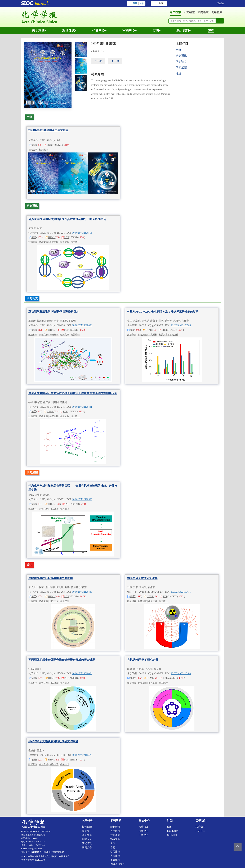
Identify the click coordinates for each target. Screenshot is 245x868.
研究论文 (181, 62)
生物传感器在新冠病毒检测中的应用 (51, 578)
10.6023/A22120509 (181, 325)
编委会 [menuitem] (86, 831)
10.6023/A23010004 (82, 673)
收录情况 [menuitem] (87, 835)
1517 (50, 852)
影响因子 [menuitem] (87, 839)
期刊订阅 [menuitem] (172, 835)
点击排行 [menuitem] (115, 856)
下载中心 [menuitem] (144, 835)
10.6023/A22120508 (82, 499)
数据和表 (33, 242)
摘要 (34, 145)
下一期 (115, 61)
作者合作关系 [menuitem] (118, 864)
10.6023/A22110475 (82, 755)
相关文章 (33, 150)
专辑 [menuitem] (113, 843)
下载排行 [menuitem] (115, 860)
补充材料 (54, 242)
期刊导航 (69, 30)
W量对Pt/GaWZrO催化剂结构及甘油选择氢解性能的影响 (163, 312)
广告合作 (200, 831)
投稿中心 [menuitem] (144, 831)
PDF (49, 145)
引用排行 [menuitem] (115, 852)
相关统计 (43, 150)
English (221, 3)
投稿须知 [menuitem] (144, 827)
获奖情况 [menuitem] (87, 843)
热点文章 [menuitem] (115, 839)
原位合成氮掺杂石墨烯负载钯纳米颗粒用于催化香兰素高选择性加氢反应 (73, 393)
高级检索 (217, 12)
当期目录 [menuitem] (115, 831)
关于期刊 (39, 30)
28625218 (35, 852)
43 (63, 852)
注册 (142, 3)
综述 (179, 73)
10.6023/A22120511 (82, 233)
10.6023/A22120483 (82, 592)
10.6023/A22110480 (181, 673)
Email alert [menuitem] (173, 831)
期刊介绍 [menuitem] (87, 827)
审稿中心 (130, 30)
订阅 (157, 30)
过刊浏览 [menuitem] (115, 835)
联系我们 (200, 827)
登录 (135, 3)
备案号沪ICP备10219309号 (33, 860)
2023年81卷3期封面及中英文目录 (48, 130)
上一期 (98, 61)
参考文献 (43, 242)
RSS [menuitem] (169, 827)
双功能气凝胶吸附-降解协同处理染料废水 (54, 312)
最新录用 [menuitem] (115, 827)
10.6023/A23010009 (82, 325)
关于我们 (184, 30)
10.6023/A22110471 (181, 592)
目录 (179, 50)
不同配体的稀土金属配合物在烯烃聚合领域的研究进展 (62, 660)
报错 (211, 30)
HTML (52, 237)
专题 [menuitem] (113, 848)
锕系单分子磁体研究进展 (142, 578)
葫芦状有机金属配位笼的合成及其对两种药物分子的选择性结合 (67, 219)
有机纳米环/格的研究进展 (143, 660)
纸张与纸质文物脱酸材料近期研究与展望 (53, 741)
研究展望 (181, 68)
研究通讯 (181, 56)
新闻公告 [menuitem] (87, 848)
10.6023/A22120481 (82, 407)
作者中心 (99, 30)
